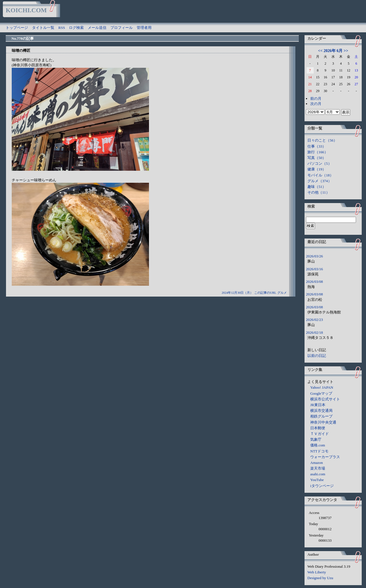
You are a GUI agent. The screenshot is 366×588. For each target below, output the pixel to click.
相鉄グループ (321, 416)
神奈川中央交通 (323, 422)
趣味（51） (317, 187)
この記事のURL (265, 293)
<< (320, 51)
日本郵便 (318, 428)
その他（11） (319, 192)
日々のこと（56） (322, 140)
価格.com (318, 445)
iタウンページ (322, 486)
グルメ (282, 293)
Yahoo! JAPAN (322, 387)
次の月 (316, 104)
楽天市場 (318, 468)
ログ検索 (76, 28)
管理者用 (144, 28)
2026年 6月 (333, 51)
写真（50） (317, 158)
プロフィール (122, 28)
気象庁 (316, 439)
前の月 (316, 99)
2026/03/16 (314, 269)
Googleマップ (321, 393)
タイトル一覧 (43, 28)
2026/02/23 (314, 320)
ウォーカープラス (325, 457)
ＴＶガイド (320, 434)
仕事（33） (317, 146)
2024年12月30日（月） (237, 293)
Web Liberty (317, 572)
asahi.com (318, 474)
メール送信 (97, 28)
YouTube (317, 480)
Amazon (317, 463)
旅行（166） (318, 152)
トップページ (17, 28)
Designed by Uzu (320, 578)
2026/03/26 (314, 256)
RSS (62, 28)
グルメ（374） (320, 181)
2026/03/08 (314, 282)
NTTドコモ (319, 451)
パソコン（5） (320, 163)
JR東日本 (318, 405)
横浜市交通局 (321, 411)
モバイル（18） (320, 175)
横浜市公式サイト (325, 399)
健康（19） (317, 169)
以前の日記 (317, 356)
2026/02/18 (314, 332)
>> (346, 51)
